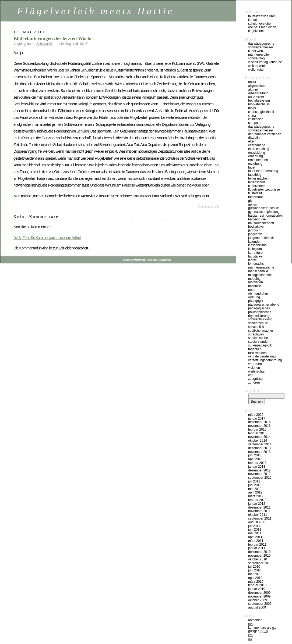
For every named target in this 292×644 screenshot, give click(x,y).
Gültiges (258, 631)
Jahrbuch (254, 230)
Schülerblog (256, 58)
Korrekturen (256, 253)
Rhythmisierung (259, 316)
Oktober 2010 (258, 559)
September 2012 (260, 478)
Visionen (254, 368)
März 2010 (256, 582)
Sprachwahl (256, 334)
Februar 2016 (257, 430)
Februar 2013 (257, 463)
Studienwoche (258, 338)
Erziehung (255, 164)
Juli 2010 (254, 567)
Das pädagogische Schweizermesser (261, 45)
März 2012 (256, 496)
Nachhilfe (255, 286)
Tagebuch (255, 349)
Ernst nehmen (258, 160)
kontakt (253, 20)
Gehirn (253, 205)
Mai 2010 (255, 574)
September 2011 (260, 518)
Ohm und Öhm (258, 294)
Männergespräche (261, 267)
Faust (252, 167)
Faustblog (255, 175)
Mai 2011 (255, 533)
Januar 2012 (257, 504)
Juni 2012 (255, 485)
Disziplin (254, 138)
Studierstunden (259, 342)
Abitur (252, 82)
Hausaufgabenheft (261, 223)
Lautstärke (255, 256)
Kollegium (255, 249)
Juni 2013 (255, 455)
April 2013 (255, 459)
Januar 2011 (257, 548)
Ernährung (256, 156)
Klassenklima (257, 245)
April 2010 (255, 578)
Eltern (252, 141)
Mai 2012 (255, 489)
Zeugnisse (255, 379)
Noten (252, 290)
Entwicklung (257, 153)
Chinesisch (256, 119)
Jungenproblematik (261, 238)
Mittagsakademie (260, 275)
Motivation (256, 282)
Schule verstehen (260, 24)
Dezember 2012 (259, 470)
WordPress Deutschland (158, 260)
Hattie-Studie (257, 219)
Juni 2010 (255, 570)
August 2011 (257, 522)
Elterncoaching (259, 149)
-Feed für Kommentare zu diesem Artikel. (47, 238)
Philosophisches (260, 312)
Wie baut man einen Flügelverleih (262, 29)
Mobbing (254, 279)
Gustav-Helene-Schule (263, 208)
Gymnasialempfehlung (264, 212)
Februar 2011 (257, 545)
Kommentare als (262, 628)
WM (251, 375)
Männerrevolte (258, 55)
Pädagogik (256, 301)
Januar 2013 (257, 467)
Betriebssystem (259, 101)
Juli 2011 (254, 526)
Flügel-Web (256, 51)
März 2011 (256, 541)
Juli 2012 (254, 481)
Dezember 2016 (259, 422)
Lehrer (252, 260)
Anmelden (255, 620)
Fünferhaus (256, 197)
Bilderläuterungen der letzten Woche (53, 39)
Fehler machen (258, 178)
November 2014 (259, 437)
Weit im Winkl (257, 66)
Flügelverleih (257, 186)
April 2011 (255, 537)
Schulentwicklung (260, 319)
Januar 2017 (257, 418)
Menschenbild (258, 271)
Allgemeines (257, 86)
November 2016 (259, 426)
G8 (250, 201)
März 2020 (256, 415)
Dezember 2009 (259, 593)
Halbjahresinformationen (265, 216)
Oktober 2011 (258, 515)
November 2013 (259, 452)
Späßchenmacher (261, 331)
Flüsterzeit (255, 193)
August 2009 (257, 607)
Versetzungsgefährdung (265, 360)
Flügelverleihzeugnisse (264, 189)
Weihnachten (257, 371)
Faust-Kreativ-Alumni (262, 16)
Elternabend (257, 145)
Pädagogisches (259, 308)
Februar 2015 (257, 433)
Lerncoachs (256, 264)
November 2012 (259, 474)
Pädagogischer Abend (264, 305)
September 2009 (260, 604)
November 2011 (259, 511)
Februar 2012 (257, 500)
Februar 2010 (257, 585)
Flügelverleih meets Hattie (96, 11)
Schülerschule (258, 323)
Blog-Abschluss (259, 104)
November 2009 (259, 596)
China (252, 116)
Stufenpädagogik (260, 345)
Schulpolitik (45, 44)
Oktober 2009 (258, 600)
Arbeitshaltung (258, 93)
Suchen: (254, 391)
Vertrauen (255, 364)
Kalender (254, 242)
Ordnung (254, 297)
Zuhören (254, 382)
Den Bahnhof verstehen (265, 134)
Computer (255, 123)
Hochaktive (256, 227)
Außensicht (256, 97)
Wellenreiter (256, 70)
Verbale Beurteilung (262, 356)
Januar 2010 (257, 589)
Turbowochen (257, 353)
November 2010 (259, 556)
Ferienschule (257, 182)
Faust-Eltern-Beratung (263, 171)
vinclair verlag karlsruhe (265, 62)
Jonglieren (255, 234)
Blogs (252, 108)
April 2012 (255, 492)
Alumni (253, 90)
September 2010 (260, 563)
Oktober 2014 (258, 441)
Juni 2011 (255, 529)
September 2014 (260, 444)
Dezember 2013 (259, 448)
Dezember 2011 (259, 507)
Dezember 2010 (259, 552)
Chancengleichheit (261, 112)
